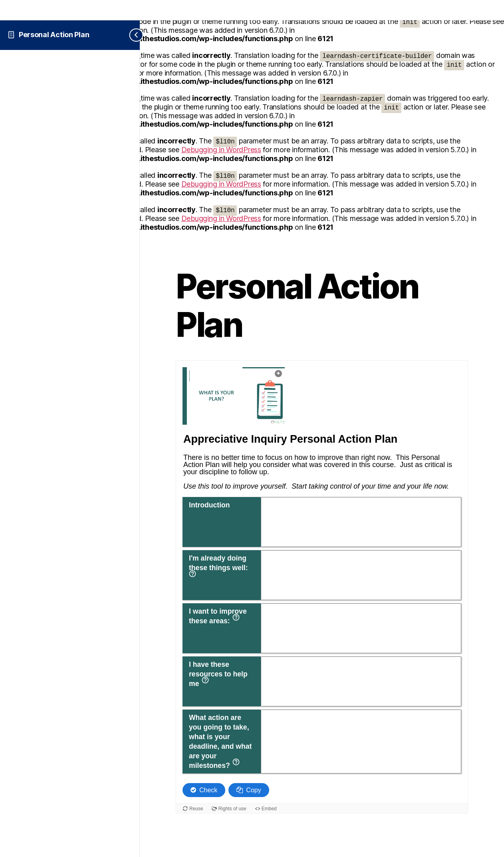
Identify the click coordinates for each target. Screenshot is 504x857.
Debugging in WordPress (221, 150)
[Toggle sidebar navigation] (130, 35)
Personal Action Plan (54, 35)
